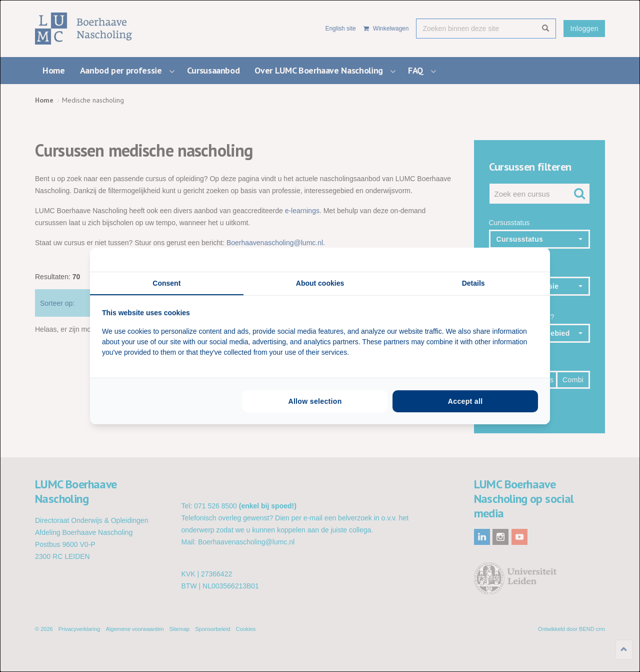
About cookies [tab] (320, 283)
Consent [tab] (166, 283)
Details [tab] (473, 283)
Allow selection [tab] (315, 401)
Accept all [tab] (465, 401)
